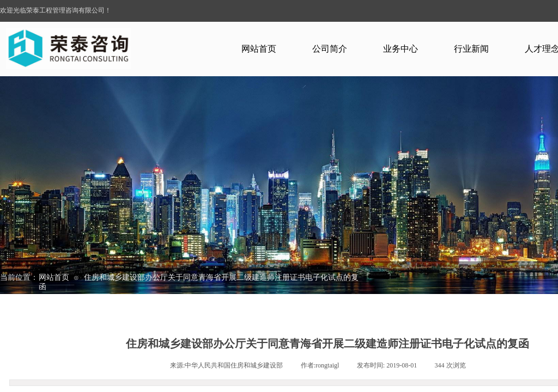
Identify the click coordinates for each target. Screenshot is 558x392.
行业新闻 (471, 49)
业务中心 (401, 49)
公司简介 (330, 49)
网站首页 (259, 49)
